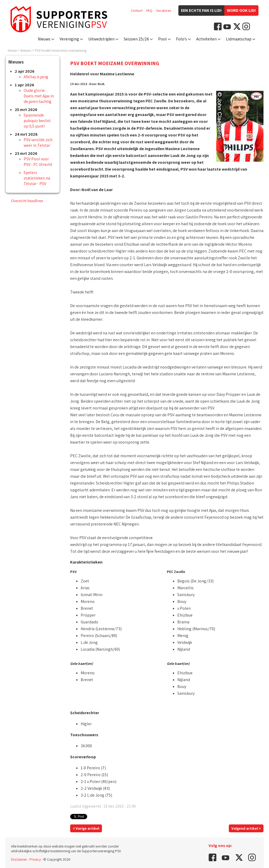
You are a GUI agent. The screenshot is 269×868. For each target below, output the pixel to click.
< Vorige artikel (86, 828)
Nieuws (44, 39)
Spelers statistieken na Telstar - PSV (37, 178)
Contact (137, 10)
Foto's (182, 39)
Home (12, 50)
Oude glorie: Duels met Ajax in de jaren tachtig (39, 96)
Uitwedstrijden (101, 39)
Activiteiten (206, 39)
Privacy (35, 859)
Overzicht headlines (27, 201)
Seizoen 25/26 (136, 39)
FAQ (149, 10)
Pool (162, 39)
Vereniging (69, 39)
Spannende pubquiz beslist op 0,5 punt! (37, 121)
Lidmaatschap (239, 39)
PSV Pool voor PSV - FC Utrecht (38, 162)
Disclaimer (19, 859)
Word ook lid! (241, 10)
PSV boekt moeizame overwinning (61, 50)
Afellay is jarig (36, 77)
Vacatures (164, 10)
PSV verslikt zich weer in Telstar (38, 143)
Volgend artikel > (246, 828)
